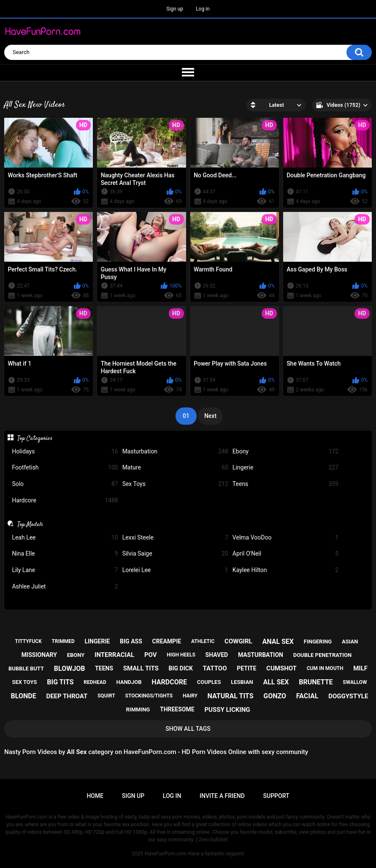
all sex (276, 682)
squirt (106, 696)
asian (350, 642)
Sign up (175, 9)
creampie (167, 641)
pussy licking (227, 710)
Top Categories (35, 438)
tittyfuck (28, 641)
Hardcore (65, 500)
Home (95, 796)
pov (151, 655)
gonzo (275, 696)
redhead (95, 682)
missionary (39, 655)
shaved (217, 655)
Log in (203, 9)
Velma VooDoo (285, 538)
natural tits (231, 696)
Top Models (30, 524)
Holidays (65, 452)
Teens (285, 484)
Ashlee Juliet (65, 587)
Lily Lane (65, 570)
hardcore (169, 682)
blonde (24, 696)
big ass (131, 641)
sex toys (25, 682)
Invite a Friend (222, 796)
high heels (181, 655)
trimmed (63, 641)
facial (307, 696)
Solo (65, 484)
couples (209, 682)
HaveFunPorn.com (166, 854)
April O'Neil (285, 554)
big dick (181, 668)
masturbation (261, 655)
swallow (355, 682)
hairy (190, 696)
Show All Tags (188, 729)
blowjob (70, 669)
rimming (138, 709)
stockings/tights (149, 696)
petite (246, 668)
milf (360, 668)
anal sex (278, 642)
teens (104, 668)
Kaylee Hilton (285, 570)
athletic (203, 641)
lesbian (242, 682)
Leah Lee (65, 538)
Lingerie (285, 468)
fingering (318, 642)
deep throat (67, 696)
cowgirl (238, 641)
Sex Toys (175, 484)
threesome (177, 709)
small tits (141, 668)
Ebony (285, 452)
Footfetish (65, 468)
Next (210, 416)
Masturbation (175, 452)
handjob (129, 682)
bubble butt (26, 669)
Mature (175, 468)
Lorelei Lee (175, 570)
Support (276, 796)
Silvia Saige (175, 554)
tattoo (215, 668)
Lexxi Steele (175, 538)
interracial (114, 655)
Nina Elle (65, 554)
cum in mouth (325, 668)
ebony (76, 655)
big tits (60, 682)
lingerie (97, 641)
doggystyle (348, 696)
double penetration (323, 655)
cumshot (281, 668)
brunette (316, 682)
